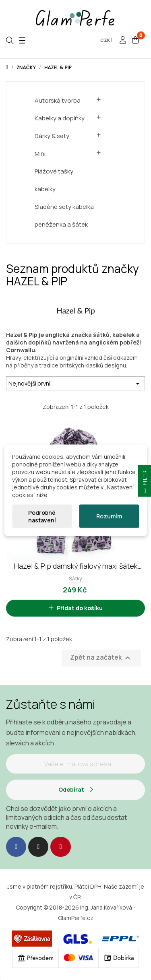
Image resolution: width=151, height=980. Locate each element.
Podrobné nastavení (42, 516)
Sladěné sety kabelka (64, 207)
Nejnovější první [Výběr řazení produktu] (75, 384)
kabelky (45, 189)
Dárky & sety (52, 136)
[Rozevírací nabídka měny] (107, 40)
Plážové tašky (54, 171)
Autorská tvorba (58, 100)
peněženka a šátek (61, 224)
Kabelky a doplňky (60, 118)
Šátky (75, 579)
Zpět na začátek (101, 658)
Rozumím (109, 516)
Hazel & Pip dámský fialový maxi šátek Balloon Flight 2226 (76, 566)
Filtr (145, 483)
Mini (40, 154)
